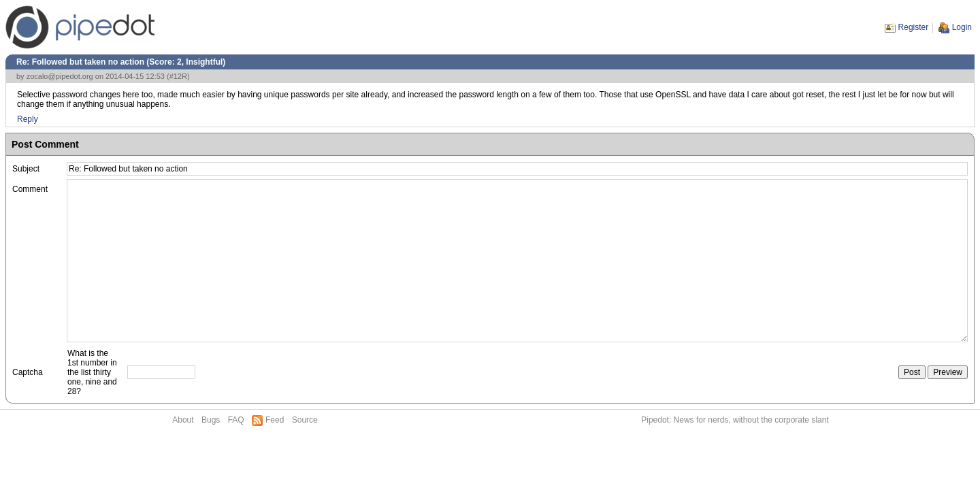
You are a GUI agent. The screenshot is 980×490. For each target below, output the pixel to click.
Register (914, 27)
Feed (275, 420)
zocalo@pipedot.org (60, 76)
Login (962, 27)
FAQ (236, 420)
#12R (178, 76)
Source (305, 420)
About (183, 420)
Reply (28, 119)
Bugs (211, 420)
